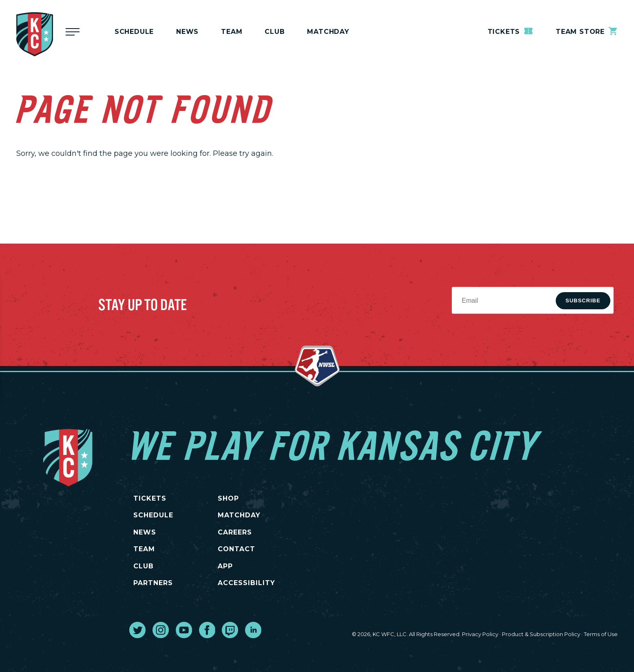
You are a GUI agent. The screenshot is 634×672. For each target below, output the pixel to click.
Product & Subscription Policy (541, 634)
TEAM (144, 549)
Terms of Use (601, 634)
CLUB (144, 566)
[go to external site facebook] (207, 630)
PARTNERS (153, 583)
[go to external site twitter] (137, 630)
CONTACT (236, 549)
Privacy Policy (480, 634)
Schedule (134, 32)
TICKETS (150, 498)
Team (232, 32)
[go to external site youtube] (184, 630)
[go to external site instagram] (161, 630)
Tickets (511, 31)
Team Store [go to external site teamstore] (587, 31)
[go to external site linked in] (253, 630)
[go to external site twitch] (230, 630)
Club (275, 32)
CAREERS (235, 532)
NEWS (145, 532)
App (225, 566)
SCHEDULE (153, 515)
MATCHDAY (328, 32)
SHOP (228, 498)
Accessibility (246, 583)
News (187, 32)
